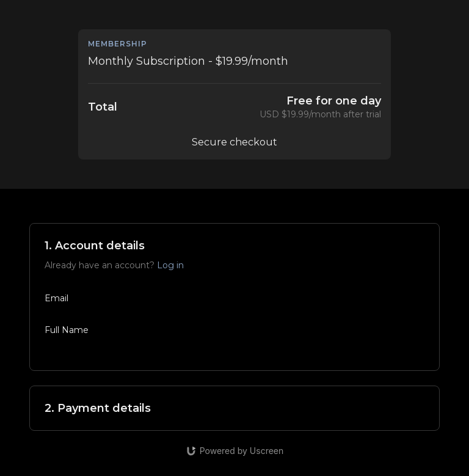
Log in (170, 265)
